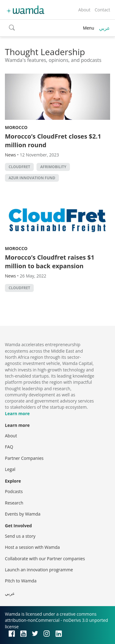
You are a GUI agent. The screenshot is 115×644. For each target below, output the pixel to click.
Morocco (16, 127)
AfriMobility (53, 167)
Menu (88, 28)
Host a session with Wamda (32, 547)
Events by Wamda (23, 514)
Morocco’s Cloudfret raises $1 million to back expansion (50, 262)
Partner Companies (24, 458)
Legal (10, 469)
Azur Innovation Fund (32, 178)
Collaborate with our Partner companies (45, 559)
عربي (105, 28)
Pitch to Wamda (21, 581)
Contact (102, 10)
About (84, 10)
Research (14, 503)
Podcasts (14, 491)
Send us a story (20, 536)
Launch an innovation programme (39, 570)
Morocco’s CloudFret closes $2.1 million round (53, 141)
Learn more (17, 413)
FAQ (9, 447)
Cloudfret (19, 167)
